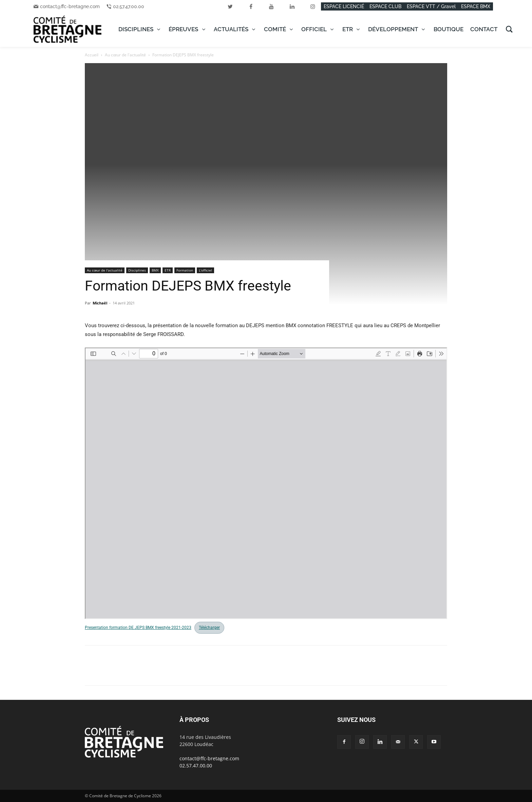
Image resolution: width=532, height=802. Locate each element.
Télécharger (209, 628)
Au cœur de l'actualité (125, 55)
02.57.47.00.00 (129, 6)
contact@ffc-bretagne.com (70, 6)
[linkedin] (292, 6)
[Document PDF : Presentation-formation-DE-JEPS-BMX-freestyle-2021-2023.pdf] (266, 483)
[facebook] (251, 6)
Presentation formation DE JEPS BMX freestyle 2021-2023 (138, 628)
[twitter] (230, 6)
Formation (185, 270)
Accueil (92, 55)
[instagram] (313, 6)
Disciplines (137, 270)
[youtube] (271, 6)
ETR (168, 270)
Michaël (100, 303)
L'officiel (205, 270)
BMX (155, 270)
